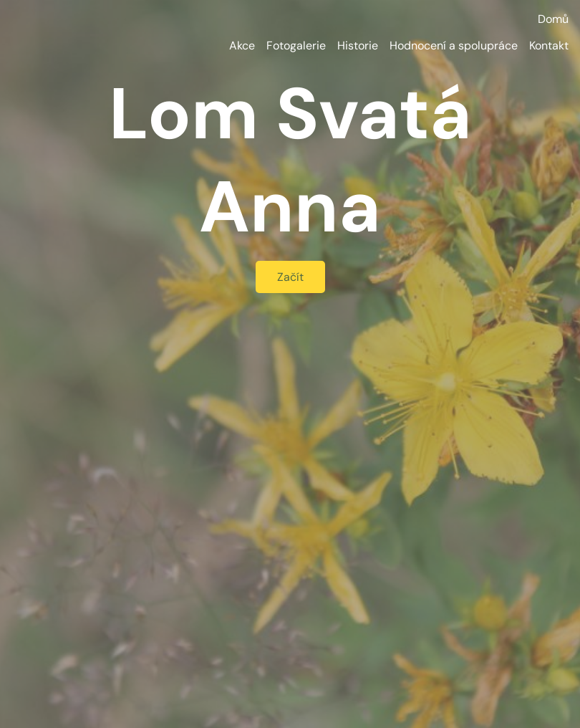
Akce (242, 45)
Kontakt (549, 45)
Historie (358, 45)
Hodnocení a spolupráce (454, 45)
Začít (290, 277)
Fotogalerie (296, 45)
